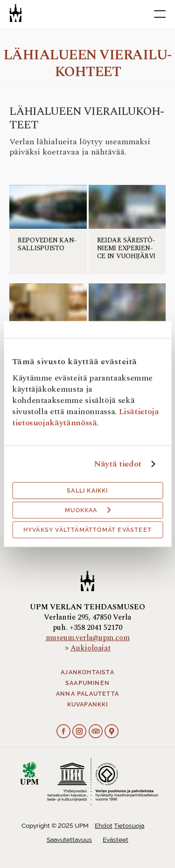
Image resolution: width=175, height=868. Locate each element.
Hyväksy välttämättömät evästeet (87, 530)
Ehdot (104, 826)
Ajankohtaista (87, 672)
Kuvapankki (88, 705)
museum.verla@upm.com (88, 638)
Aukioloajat (91, 648)
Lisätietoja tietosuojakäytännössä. (86, 417)
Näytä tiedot (118, 464)
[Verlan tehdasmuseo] (16, 13)
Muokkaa (88, 510)
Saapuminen (87, 683)
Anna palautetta (87, 694)
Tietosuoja (129, 826)
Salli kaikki (87, 491)
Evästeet (115, 840)
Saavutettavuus (69, 840)
